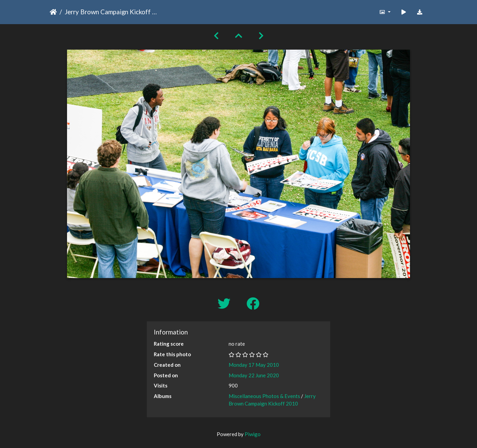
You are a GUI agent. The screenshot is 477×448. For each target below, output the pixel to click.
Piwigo (253, 434)
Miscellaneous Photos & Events (264, 396)
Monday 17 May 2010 (254, 365)
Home (53, 12)
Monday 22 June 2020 (254, 375)
